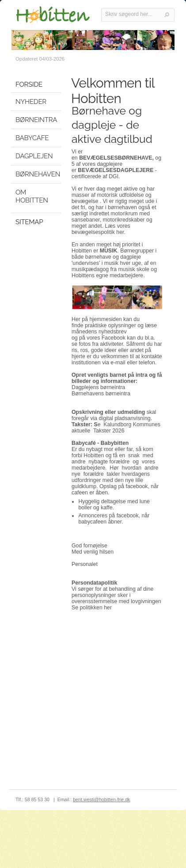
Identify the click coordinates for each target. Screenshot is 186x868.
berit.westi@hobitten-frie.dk (101, 799)
